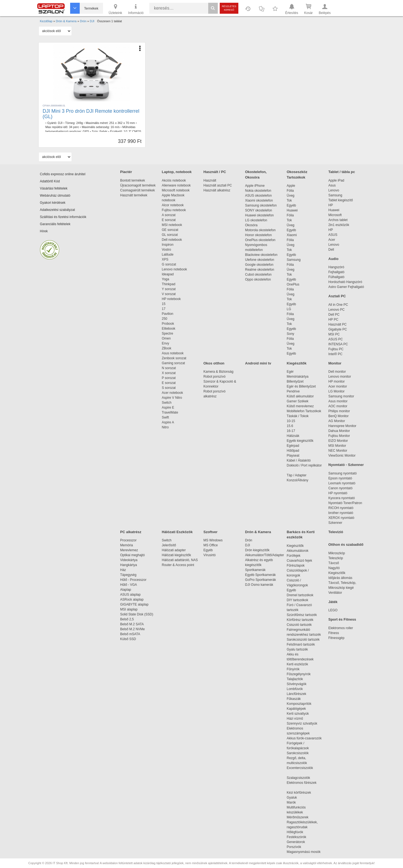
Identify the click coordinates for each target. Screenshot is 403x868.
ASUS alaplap (131, 595)
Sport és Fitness (342, 619)
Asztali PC (337, 296)
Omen (166, 338)
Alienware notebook (176, 185)
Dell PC (334, 315)
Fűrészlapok (298, 566)
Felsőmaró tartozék (301, 644)
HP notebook (171, 299)
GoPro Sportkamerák (261, 580)
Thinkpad (169, 284)
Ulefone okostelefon (260, 260)
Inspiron (168, 245)
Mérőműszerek (298, 817)
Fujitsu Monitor (339, 436)
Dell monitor (337, 372)
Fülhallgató (337, 277)
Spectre (168, 333)
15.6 (290, 426)
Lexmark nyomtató (342, 483)
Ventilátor (335, 593)
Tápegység (128, 575)
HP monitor (337, 381)
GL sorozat (170, 235)
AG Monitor (337, 421)
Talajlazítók (295, 679)
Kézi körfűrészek (302, 793)
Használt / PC (215, 172)
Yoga (166, 279)
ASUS (333, 235)
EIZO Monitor (338, 441)
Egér (290, 372)
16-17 (291, 431)
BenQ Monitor (339, 416)
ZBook (167, 348)
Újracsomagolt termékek (138, 185)
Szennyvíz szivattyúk (302, 723)
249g (79, 123)
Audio (334, 259)
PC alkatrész (131, 532)
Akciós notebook (174, 180)
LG (289, 309)
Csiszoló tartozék (299, 625)
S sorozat (169, 388)
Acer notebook (172, 393)
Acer (332, 240)
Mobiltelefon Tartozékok (304, 411)
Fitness (334, 633)
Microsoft (335, 215)
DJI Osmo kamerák (260, 585)
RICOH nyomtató (341, 508)
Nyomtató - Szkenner (346, 465)
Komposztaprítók (299, 704)
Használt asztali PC (218, 185)
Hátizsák (293, 436)
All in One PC (338, 305)
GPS (86, 131)
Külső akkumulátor (300, 396)
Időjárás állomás (340, 578)
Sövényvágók (299, 684)
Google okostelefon (259, 265)
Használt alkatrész (217, 190)
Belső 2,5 (127, 619)
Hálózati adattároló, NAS (180, 560)
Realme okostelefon (260, 270)
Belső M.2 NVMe (134, 629)
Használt (210, 180)
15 (164, 304)
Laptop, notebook (177, 172)
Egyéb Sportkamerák (261, 575)
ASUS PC (336, 339)
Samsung (294, 260)
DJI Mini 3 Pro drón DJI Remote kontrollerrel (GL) (91, 114)
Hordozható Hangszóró (345, 282)
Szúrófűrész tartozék (302, 615)
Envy (166, 343)
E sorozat (169, 220)
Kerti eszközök (298, 664)
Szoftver (211, 532)
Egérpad (293, 446)
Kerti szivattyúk (298, 714)
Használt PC (338, 324)
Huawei (292, 210)
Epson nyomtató (340, 478)
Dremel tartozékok (303, 595)
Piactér (126, 172)
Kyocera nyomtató (342, 498)
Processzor (128, 540)
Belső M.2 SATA (132, 624)
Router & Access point (178, 565)
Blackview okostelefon (261, 255)
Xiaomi (292, 235)
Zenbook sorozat (174, 358)
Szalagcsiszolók (298, 778)
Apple (291, 186)
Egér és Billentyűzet (301, 386)
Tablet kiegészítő (341, 200)
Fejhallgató (337, 272)
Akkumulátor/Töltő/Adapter (265, 555)
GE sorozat (171, 230)
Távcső (334, 563)
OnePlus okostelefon (260, 240)
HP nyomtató (338, 493)
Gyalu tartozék (297, 649)
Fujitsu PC (336, 349)
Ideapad (168, 274)
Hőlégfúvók (295, 832)
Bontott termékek (133, 180)
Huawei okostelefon (260, 215)
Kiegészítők (297, 363)
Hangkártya (129, 565)
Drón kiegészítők (257, 550)
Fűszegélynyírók (300, 674)
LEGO (333, 610)
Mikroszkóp (337, 553)
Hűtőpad (293, 451)
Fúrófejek (296, 556)
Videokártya (129, 560)
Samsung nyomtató (343, 473)
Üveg (291, 196)
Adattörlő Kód (50, 181)
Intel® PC (336, 354)
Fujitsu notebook (174, 210)
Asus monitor (338, 401)
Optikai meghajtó (133, 555)
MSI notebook (172, 225)
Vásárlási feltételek (54, 188)
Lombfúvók (295, 689)
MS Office (211, 545)
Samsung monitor (341, 396)
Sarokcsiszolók (300, 753)
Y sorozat (169, 289)
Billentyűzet (295, 381)
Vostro (167, 250)
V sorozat (169, 294)
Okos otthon (214, 363)
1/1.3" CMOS (132, 131)
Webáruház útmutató (55, 196)
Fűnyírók (293, 669)
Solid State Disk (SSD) (137, 614)
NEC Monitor (338, 451)
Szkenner (335, 523)
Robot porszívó (215, 377)
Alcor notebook (173, 205)
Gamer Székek (298, 401)
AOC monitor (338, 406)
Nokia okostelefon (258, 191)
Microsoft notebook (176, 190)
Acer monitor (338, 386)
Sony (291, 334)
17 (164, 309)
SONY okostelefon (259, 210)
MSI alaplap (129, 609)
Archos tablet (338, 220)
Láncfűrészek (299, 694)
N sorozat (169, 368)
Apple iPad (336, 180)
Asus (332, 185)
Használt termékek (134, 195)
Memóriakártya (298, 377)
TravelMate (171, 412)
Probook (168, 324)
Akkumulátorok (300, 551)
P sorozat (169, 378)
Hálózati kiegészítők (177, 555)
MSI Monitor (337, 446)
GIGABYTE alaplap (135, 604)
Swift (165, 417)
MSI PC (334, 334)
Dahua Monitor (339, 431)
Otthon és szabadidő (346, 545)
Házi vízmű (295, 719)
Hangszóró (336, 267)
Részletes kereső (229, 8)
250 (165, 319)
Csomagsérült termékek (138, 190)
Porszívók (294, 847)
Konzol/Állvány (298, 480)
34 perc (74, 127)
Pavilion (168, 314)
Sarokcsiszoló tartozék (303, 640)
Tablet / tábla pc (342, 172)
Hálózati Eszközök (177, 532)
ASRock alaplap (133, 600)
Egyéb (291, 205)
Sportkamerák (255, 570)
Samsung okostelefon (261, 205)
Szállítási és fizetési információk (63, 217)
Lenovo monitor (340, 377)
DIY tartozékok (298, 600)
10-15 (291, 421)
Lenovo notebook (175, 269)
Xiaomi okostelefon (259, 200)
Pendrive (293, 391)
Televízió (336, 532)
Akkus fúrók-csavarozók (304, 738)
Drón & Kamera (258, 532)
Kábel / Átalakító (300, 460)
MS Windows (213, 540)
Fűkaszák (294, 699)
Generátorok (296, 842)
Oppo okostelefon (258, 279)
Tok (289, 200)
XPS (165, 259)
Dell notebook (172, 240)
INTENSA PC (338, 344)
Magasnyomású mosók (304, 852)
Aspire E (168, 408)
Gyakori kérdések (53, 203)
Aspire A (168, 422)
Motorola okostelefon (260, 230)
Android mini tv (258, 363)
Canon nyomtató (341, 488)
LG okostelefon (256, 220)
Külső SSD (128, 639)
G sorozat (169, 264)
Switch (167, 403)
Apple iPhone (255, 186)
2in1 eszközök (339, 225)
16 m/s (115, 127)
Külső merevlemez (300, 406)
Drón (249, 540)
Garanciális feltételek (55, 224)
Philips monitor (339, 411)
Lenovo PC (337, 310)
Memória (127, 545)
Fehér (103, 131)
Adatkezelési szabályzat (58, 210)
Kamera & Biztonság (218, 372)
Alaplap (126, 590)
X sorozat (169, 373)
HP (331, 205)
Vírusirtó (210, 555)
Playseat (293, 456)
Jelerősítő (169, 545)
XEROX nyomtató (341, 518)
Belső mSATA (131, 634)
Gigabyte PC (338, 329)
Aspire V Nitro (173, 398)
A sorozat (169, 215)
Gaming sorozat (174, 363)
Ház (123, 570)
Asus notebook (173, 353)
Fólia (290, 191)
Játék (333, 602)
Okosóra (251, 225)
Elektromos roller (341, 628)
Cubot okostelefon (258, 275)
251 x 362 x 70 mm (122, 123)
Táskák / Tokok (298, 416)
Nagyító (334, 568)
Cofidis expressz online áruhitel (63, 174)
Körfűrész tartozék (300, 620)
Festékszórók (297, 837)
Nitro (165, 427)
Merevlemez (129, 550)
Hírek (44, 231)
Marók (295, 802)
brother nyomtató (341, 513)
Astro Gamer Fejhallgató (346, 287)
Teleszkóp (336, 558)
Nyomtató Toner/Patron (345, 503)
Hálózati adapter (174, 550)
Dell (331, 250)
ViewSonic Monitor (342, 456)
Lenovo (334, 190)
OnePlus (293, 284)
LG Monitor (337, 391)
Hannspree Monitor (342, 426)
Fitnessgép (337, 638)
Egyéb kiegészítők (300, 441)
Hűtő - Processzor (133, 580)
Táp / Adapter (297, 475)
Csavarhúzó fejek (302, 561)
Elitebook (169, 329)
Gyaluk (298, 798)
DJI (60, 123)
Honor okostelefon (258, 235)
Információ (136, 9)
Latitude (168, 255)
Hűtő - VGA (129, 585)
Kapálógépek (296, 709)
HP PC (333, 320)
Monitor (335, 363)
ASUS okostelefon (258, 196)
